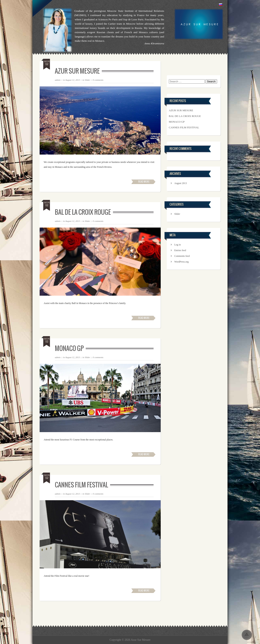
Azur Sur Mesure (77, 71)
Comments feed (182, 256)
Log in (178, 245)
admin (58, 80)
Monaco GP (69, 348)
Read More (144, 182)
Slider (87, 80)
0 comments (98, 80)
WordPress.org (181, 262)
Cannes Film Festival (81, 485)
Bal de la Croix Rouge (83, 212)
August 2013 (181, 183)
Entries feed (180, 250)
